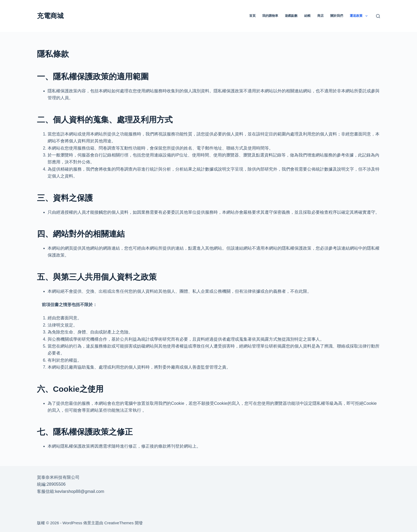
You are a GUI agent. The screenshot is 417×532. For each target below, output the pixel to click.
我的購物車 (270, 16)
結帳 (307, 16)
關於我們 (337, 16)
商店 (320, 16)
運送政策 (360, 16)
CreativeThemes (119, 523)
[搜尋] (378, 16)
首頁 (252, 16)
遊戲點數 (291, 16)
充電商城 (50, 16)
